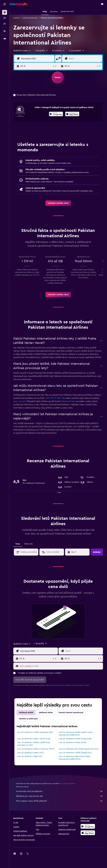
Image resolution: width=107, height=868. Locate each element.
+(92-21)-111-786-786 (55, 398)
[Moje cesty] (5, 31)
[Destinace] (85, 59)
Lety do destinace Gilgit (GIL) (30, 756)
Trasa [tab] (18, 544)
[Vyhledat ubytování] (5, 18)
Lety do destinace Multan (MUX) (73, 742)
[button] (5, 4)
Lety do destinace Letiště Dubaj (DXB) (75, 739)
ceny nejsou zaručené (67, 784)
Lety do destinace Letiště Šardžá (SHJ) (75, 753)
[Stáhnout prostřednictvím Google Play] (56, 114)
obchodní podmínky (57, 685)
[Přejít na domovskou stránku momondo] (18, 4)
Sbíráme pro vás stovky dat (59, 796)
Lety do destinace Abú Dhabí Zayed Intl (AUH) (79, 749)
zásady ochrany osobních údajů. (78, 685)
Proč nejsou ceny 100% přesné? (59, 801)
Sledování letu (68, 401)
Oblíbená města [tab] (46, 713)
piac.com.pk (19, 401)
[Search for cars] (5, 24)
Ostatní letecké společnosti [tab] (71, 713)
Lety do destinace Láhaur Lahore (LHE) (34, 739)
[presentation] (72, 114)
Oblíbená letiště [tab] (26, 713)
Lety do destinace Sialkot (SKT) (31, 753)
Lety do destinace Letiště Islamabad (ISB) (35, 732)
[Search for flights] (5, 12)
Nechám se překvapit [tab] (28, 719)
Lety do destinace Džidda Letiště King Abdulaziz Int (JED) (33, 744)
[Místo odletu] (37, 59)
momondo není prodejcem (59, 791)
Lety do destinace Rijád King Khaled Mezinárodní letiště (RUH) (74, 758)
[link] (58, 203)
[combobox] (22, 51)
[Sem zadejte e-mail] (61, 666)
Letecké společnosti (30, 18)
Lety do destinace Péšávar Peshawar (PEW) (36, 749)
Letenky (16, 18)
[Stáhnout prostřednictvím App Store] (72, 114)
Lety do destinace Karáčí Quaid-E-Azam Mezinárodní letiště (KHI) (76, 734)
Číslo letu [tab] (29, 544)
